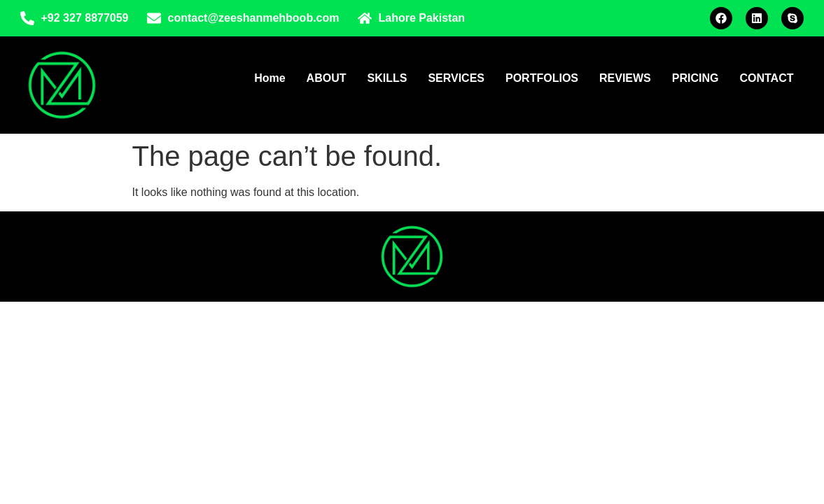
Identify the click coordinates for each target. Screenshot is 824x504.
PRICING (696, 78)
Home (270, 78)
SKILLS (387, 78)
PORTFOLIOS (542, 78)
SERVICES (456, 78)
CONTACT (766, 78)
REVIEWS (625, 78)
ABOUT (327, 78)
